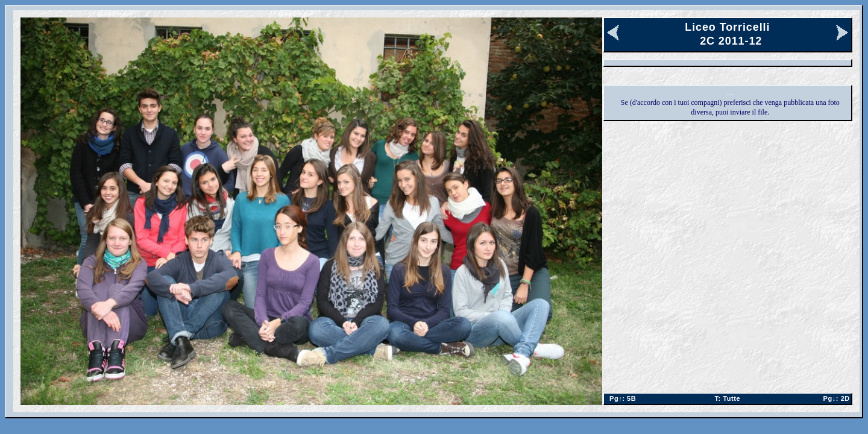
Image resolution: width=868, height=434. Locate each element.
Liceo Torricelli (727, 27)
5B (621, 398)
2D (834, 398)
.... (730, 93)
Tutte (727, 398)
